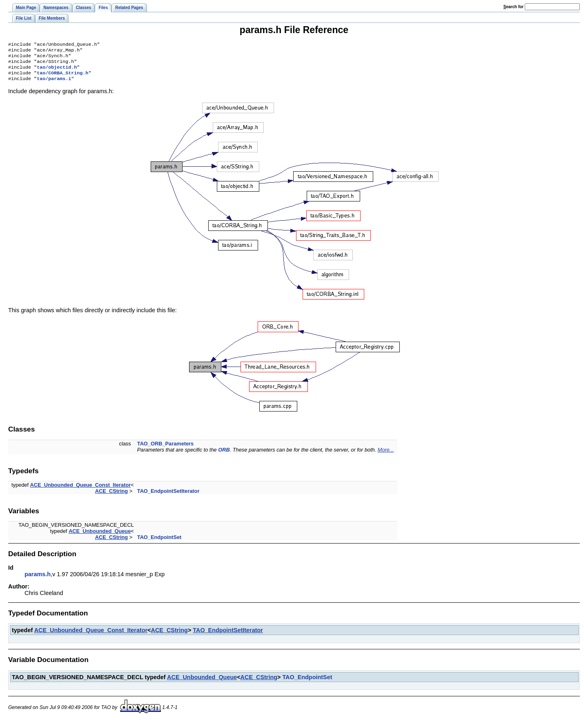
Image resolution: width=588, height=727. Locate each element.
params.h (38, 580)
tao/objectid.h (57, 71)
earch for (513, 7)
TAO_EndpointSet (159, 543)
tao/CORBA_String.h (62, 78)
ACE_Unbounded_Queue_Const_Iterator (81, 491)
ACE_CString (111, 497)
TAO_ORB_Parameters (165, 449)
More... (386, 455)
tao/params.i (54, 84)
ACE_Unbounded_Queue (100, 537)
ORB (224, 455)
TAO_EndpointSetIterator (168, 497)
